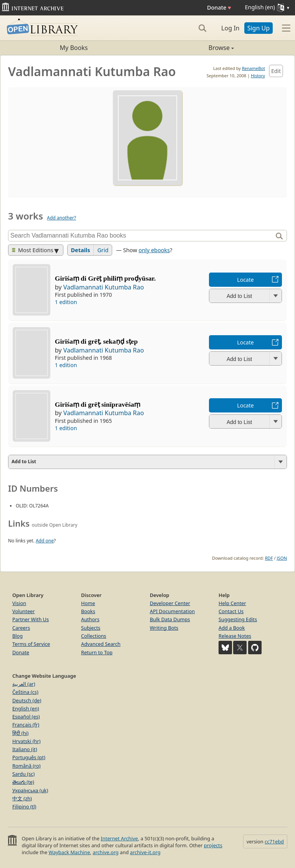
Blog (17, 636)
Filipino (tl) (24, 806)
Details (81, 250)
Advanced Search (101, 644)
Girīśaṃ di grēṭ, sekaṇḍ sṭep (96, 341)
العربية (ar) (24, 684)
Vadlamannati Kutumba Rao (104, 287)
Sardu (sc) (23, 774)
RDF (269, 558)
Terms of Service (31, 644)
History (258, 76)
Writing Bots (164, 628)
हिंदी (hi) (20, 733)
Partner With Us (31, 619)
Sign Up (259, 28)
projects (213, 845)
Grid (103, 250)
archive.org (105, 852)
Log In (230, 28)
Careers (21, 628)
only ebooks (154, 250)
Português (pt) (29, 757)
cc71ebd (274, 841)
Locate (245, 280)
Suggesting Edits (238, 619)
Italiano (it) (25, 749)
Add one (45, 541)
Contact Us (231, 611)
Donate (219, 7)
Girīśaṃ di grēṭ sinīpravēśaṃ (98, 404)
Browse (191, 48)
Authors (90, 619)
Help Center (232, 603)
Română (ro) (27, 766)
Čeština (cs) (25, 692)
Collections (94, 636)
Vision (19, 603)
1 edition (66, 302)
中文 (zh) (22, 798)
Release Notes (235, 636)
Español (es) (26, 717)
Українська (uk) (30, 790)
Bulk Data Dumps (170, 619)
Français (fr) (26, 725)
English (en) (26, 708)
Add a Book (232, 628)
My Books (74, 48)
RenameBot (254, 68)
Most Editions (33, 250)
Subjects (91, 628)
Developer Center (170, 603)
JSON (282, 558)
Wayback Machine (70, 852)
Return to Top (97, 652)
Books (88, 611)
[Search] (202, 28)
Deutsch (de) (27, 700)
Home (88, 603)
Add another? (61, 218)
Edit (276, 71)
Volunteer (24, 611)
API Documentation (172, 611)
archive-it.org (145, 852)
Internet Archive (119, 838)
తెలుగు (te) (23, 782)
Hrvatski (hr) (27, 741)
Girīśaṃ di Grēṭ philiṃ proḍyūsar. (105, 278)
